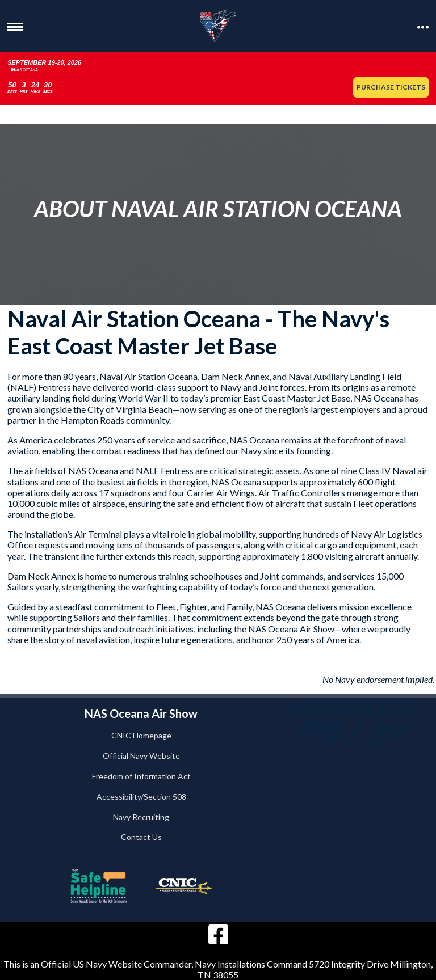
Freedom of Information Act (141, 776)
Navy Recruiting (141, 817)
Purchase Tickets (391, 87)
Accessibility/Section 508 (141, 797)
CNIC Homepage (141, 735)
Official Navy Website (141, 756)
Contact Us (141, 837)
